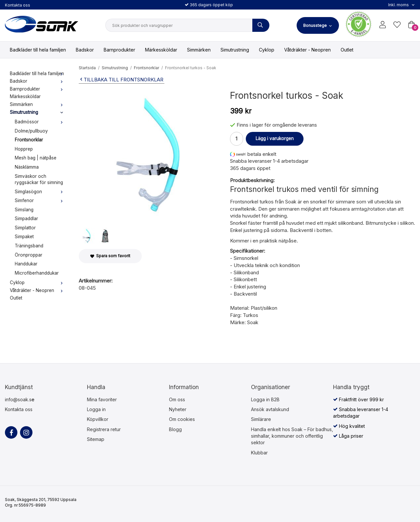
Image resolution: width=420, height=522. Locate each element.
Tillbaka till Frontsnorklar (121, 80)
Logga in (96, 409)
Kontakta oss (18, 5)
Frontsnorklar (29, 140)
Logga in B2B (265, 399)
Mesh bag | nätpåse (36, 158)
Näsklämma (27, 167)
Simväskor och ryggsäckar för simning (39, 179)
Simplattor (25, 228)
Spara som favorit (110, 256)
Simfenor (40, 200)
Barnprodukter (119, 50)
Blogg (175, 429)
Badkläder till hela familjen (38, 50)
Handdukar (26, 264)
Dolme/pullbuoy (31, 131)
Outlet (347, 50)
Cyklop (267, 50)
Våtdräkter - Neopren (307, 50)
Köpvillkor (98, 419)
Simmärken (199, 50)
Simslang (24, 210)
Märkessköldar (161, 50)
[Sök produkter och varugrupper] (261, 25)
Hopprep (24, 149)
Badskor (85, 50)
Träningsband (29, 246)
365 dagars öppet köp (209, 5)
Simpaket (24, 237)
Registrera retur (104, 429)
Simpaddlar (26, 219)
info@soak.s (18, 399)
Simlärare (261, 419)
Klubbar (259, 453)
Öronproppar (29, 255)
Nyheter (178, 409)
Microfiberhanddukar (37, 273)
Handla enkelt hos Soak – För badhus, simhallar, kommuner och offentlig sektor (292, 436)
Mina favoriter (102, 399)
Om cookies (182, 419)
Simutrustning (235, 50)
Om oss (177, 399)
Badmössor (40, 122)
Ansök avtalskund (270, 409)
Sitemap (96, 439)
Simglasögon (40, 192)
